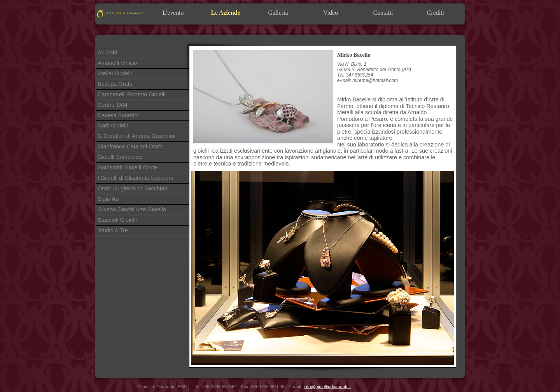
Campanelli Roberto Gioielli (131, 94)
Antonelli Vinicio (117, 63)
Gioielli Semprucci (120, 157)
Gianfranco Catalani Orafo (130, 146)
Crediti (436, 13)
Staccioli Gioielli (117, 220)
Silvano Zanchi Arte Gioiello (132, 209)
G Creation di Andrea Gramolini (136, 136)
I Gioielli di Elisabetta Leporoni (135, 178)
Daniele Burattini (118, 115)
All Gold (107, 52)
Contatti (383, 13)
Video (331, 13)
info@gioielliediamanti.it (327, 387)
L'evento (173, 13)
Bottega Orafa (115, 84)
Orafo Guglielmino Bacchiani (133, 188)
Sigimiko (108, 199)
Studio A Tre (113, 230)
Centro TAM (112, 105)
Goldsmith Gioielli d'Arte (127, 167)
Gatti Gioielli (113, 125)
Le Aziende (225, 13)
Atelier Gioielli (115, 73)
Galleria (278, 13)
